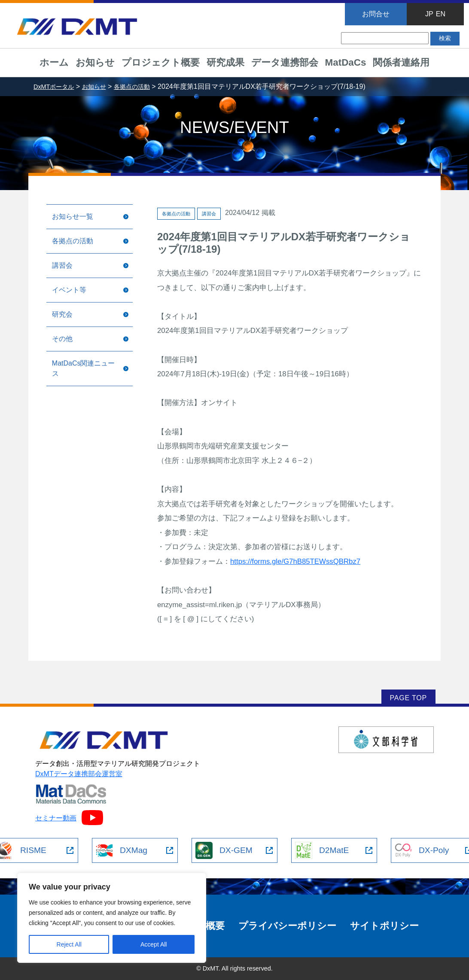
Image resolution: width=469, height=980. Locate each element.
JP (429, 14)
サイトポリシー (384, 926)
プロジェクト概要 (161, 62)
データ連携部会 (285, 62)
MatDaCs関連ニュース (84, 368)
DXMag (122, 850)
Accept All (154, 944)
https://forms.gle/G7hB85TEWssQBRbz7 (295, 561)
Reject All (69, 944)
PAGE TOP (408, 698)
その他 (62, 339)
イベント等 (69, 290)
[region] (112, 918)
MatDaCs (346, 62)
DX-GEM (224, 850)
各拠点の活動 (73, 241)
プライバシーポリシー (287, 926)
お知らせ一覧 (73, 216)
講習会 (62, 265)
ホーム (54, 62)
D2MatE (322, 850)
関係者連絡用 (401, 62)
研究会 (62, 314)
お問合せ (376, 14)
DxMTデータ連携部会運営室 (79, 774)
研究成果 (225, 62)
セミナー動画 (69, 818)
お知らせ (95, 62)
